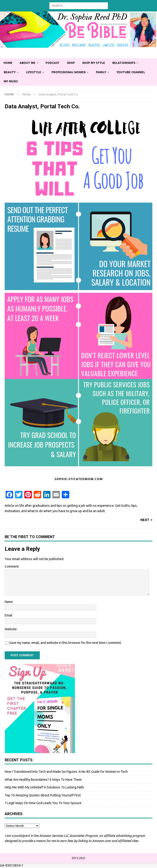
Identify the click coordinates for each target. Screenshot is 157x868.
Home (8, 63)
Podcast (53, 63)
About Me (27, 63)
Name (9, 602)
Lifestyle (34, 72)
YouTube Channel (131, 72)
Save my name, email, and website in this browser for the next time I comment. (66, 643)
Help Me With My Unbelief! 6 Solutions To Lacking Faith (44, 787)
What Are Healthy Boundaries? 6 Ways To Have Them (43, 780)
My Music (11, 81)
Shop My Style (94, 63)
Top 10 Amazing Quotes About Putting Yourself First (43, 795)
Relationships (124, 63)
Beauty (10, 72)
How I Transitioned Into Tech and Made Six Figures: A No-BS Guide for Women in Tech (66, 772)
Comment (12, 566)
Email (9, 615)
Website (11, 629)
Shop (71, 63)
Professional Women (69, 72)
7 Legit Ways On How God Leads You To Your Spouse (43, 803)
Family (101, 72)
